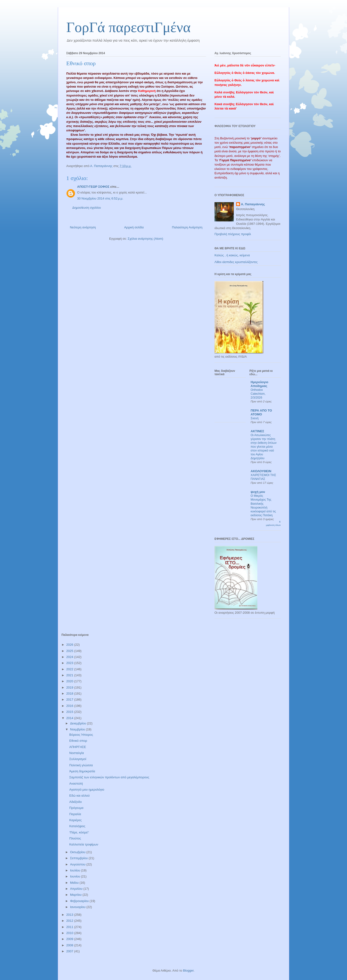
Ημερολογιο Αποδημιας (259, 384)
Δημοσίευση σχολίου (87, 208)
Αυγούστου (78, 864)
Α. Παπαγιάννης (253, 204)
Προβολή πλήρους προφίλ (233, 234)
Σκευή (255, 418)
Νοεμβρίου (78, 729)
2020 (70, 681)
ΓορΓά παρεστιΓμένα (128, 27)
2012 (70, 921)
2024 (70, 657)
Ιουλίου (76, 870)
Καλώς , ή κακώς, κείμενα (232, 255)
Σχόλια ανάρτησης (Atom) (145, 239)
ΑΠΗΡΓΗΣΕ (77, 747)
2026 (70, 645)
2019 (70, 687)
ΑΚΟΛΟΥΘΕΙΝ (261, 471)
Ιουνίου (76, 876)
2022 (70, 669)
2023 (70, 663)
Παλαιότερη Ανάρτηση (187, 227)
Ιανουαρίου (78, 907)
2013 (70, 915)
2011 (70, 927)
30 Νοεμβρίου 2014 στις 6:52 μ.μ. (100, 198)
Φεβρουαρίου (80, 901)
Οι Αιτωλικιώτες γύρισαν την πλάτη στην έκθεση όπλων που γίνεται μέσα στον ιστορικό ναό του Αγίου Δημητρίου (264, 447)
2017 (70, 700)
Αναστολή (76, 783)
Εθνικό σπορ (78, 741)
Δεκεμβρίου (79, 723)
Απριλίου (77, 889)
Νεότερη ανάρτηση (83, 227)
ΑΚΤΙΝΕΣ (257, 431)
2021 (70, 675)
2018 (70, 693)
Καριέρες (75, 820)
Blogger (188, 970)
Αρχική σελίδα (134, 227)
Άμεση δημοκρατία (82, 771)
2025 (70, 651)
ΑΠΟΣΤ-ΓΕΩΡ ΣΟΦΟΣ (93, 187)
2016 (70, 706)
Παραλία (75, 814)
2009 (70, 939)
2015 (70, 712)
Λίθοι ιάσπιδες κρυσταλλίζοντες (236, 262)
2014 (70, 718)
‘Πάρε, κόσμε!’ (79, 832)
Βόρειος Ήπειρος (81, 735)
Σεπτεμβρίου (79, 858)
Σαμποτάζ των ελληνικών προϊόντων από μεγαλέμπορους (109, 777)
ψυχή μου (258, 492)
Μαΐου (75, 883)
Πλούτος (75, 838)
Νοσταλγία (77, 753)
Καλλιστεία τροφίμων (84, 844)
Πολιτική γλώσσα (81, 765)
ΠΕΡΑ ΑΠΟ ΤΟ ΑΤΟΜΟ (261, 412)
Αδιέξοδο (75, 802)
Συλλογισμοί (78, 759)
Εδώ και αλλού (79, 796)
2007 (70, 951)
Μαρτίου (76, 895)
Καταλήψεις (77, 826)
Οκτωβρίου (78, 852)
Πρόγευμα (76, 808)
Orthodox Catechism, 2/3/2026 (258, 394)
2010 (70, 933)
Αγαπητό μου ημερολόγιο (87, 790)
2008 (70, 945)
